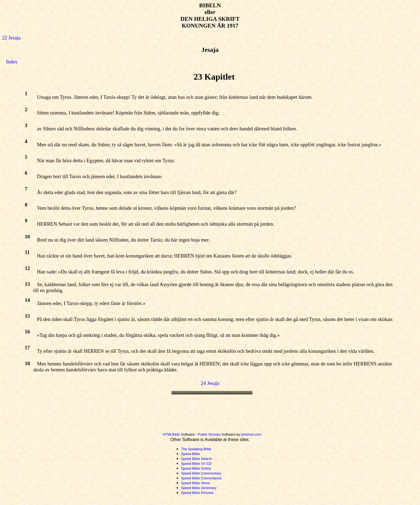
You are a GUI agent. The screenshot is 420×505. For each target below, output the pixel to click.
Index (12, 62)
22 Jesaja (11, 38)
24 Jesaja (210, 383)
